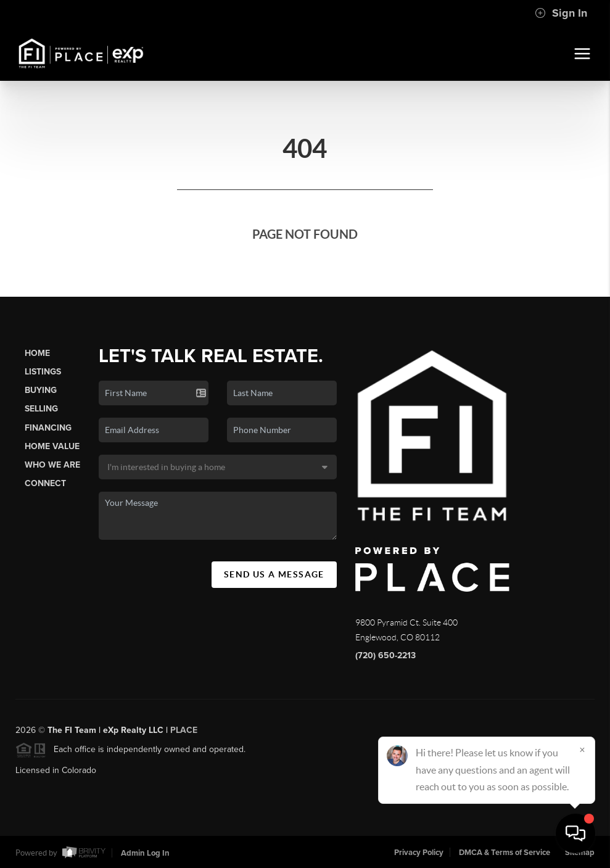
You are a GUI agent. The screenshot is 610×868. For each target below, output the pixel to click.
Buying (41, 390)
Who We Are (52, 465)
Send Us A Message (274, 574)
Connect (45, 483)
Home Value (52, 446)
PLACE (184, 734)
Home (37, 353)
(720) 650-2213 (385, 655)
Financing (48, 428)
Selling (41, 409)
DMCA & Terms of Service (505, 853)
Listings (43, 372)
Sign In (561, 13)
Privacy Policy (419, 853)
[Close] (582, 750)
